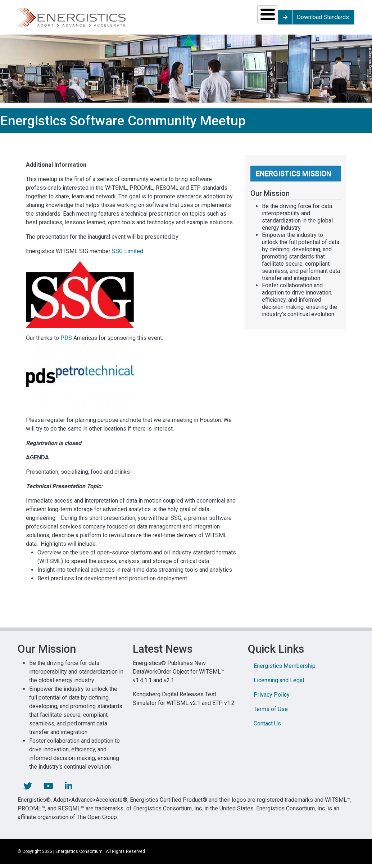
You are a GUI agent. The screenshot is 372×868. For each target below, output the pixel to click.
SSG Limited (128, 256)
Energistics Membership (285, 671)
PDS (66, 343)
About (295, 20)
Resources (152, 20)
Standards (96, 20)
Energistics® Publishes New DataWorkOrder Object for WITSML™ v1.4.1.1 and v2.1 (179, 677)
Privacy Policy (272, 700)
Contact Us (267, 728)
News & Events (205, 20)
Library (250, 20)
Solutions (42, 20)
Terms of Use (271, 714)
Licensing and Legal (279, 685)
